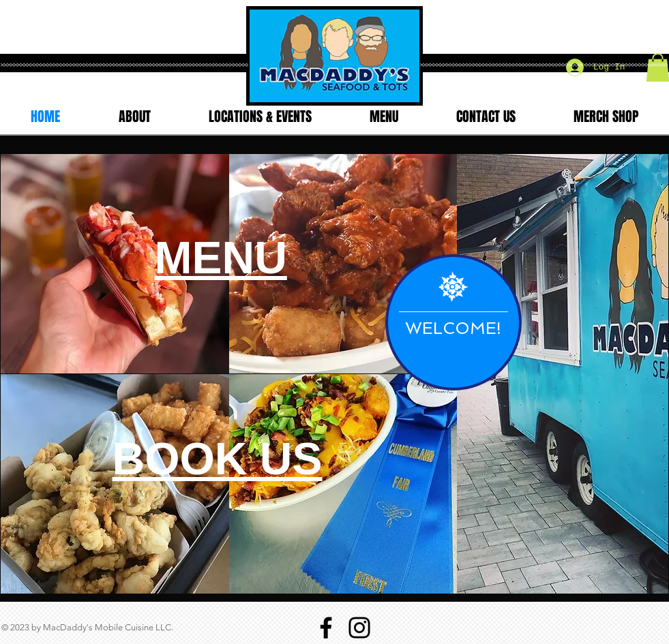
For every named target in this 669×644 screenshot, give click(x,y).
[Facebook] (326, 628)
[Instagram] (359, 628)
